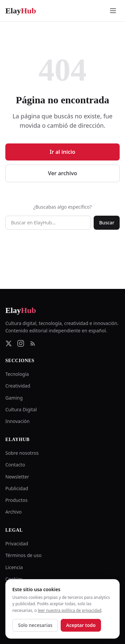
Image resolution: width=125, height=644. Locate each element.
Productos (16, 500)
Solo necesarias (35, 625)
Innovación (17, 421)
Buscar (107, 223)
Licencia (14, 567)
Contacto (15, 465)
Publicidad (17, 488)
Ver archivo (63, 173)
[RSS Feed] (33, 343)
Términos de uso (23, 555)
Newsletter (17, 477)
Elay (21, 310)
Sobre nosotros (22, 453)
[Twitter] (9, 343)
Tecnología (17, 374)
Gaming (14, 398)
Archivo (13, 512)
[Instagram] (21, 343)
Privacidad (17, 544)
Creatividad (18, 386)
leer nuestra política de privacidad (69, 610)
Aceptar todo (81, 625)
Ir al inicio (62, 152)
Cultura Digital (21, 409)
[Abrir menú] (113, 11)
